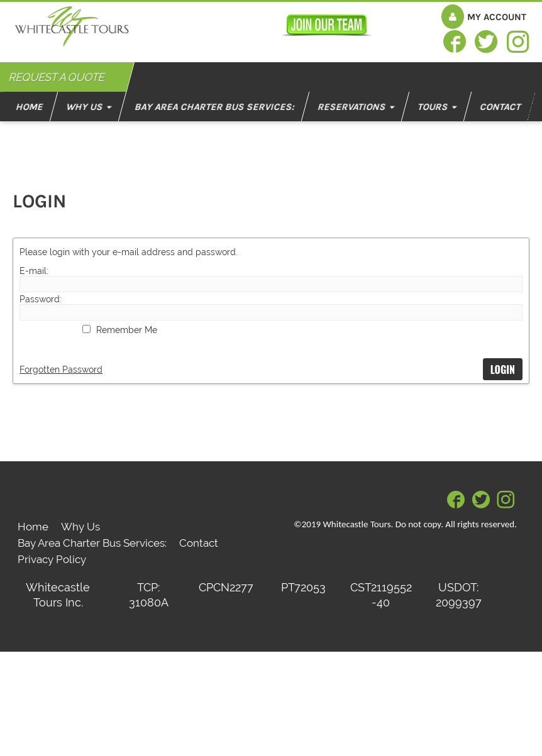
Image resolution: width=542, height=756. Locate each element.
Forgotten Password (61, 370)
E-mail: (34, 271)
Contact (199, 543)
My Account (497, 17)
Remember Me (127, 330)
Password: (41, 299)
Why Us (80, 527)
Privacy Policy (52, 559)
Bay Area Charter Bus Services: (92, 543)
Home (33, 527)
